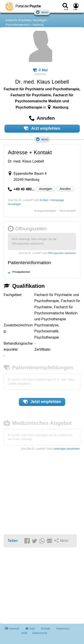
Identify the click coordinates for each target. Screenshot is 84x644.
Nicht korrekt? (68, 211)
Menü (42, 12)
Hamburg (38, 25)
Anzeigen (45, 189)
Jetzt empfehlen (42, 402)
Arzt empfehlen (42, 128)
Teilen (13, 541)
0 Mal (40, 70)
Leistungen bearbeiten (66, 449)
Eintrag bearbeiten (45, 211)
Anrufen (65, 189)
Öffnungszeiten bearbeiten (62, 253)
